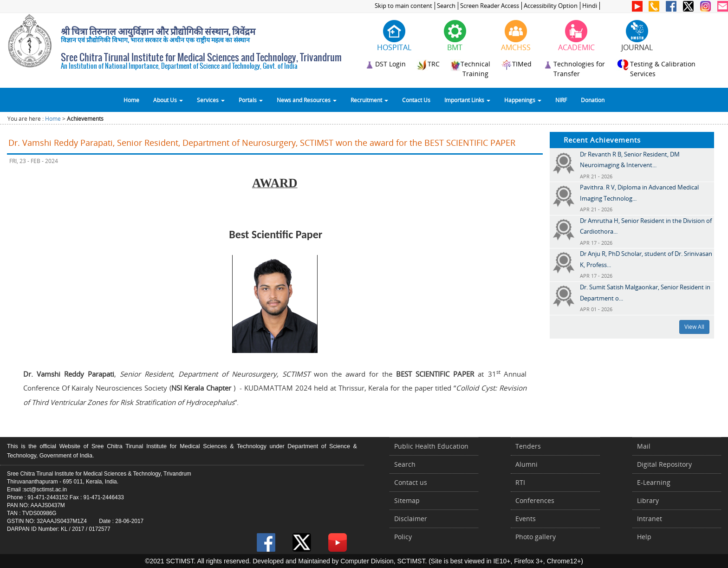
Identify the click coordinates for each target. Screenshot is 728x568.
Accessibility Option (551, 6)
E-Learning (654, 482)
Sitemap (407, 500)
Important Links (467, 100)
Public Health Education (431, 446)
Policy (403, 537)
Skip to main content (403, 6)
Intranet (650, 519)
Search (446, 6)
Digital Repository (664, 464)
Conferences (535, 500)
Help (644, 537)
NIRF (561, 100)
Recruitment (369, 100)
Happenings (523, 100)
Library (648, 500)
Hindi (590, 6)
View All (694, 327)
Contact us (411, 482)
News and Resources (307, 100)
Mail (644, 446)
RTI (520, 482)
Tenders (528, 446)
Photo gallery (536, 537)
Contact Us (416, 100)
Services (211, 100)
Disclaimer (411, 519)
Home (131, 100)
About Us (168, 100)
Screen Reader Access (490, 6)
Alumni (526, 464)
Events (526, 519)
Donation (593, 100)
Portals (251, 100)
